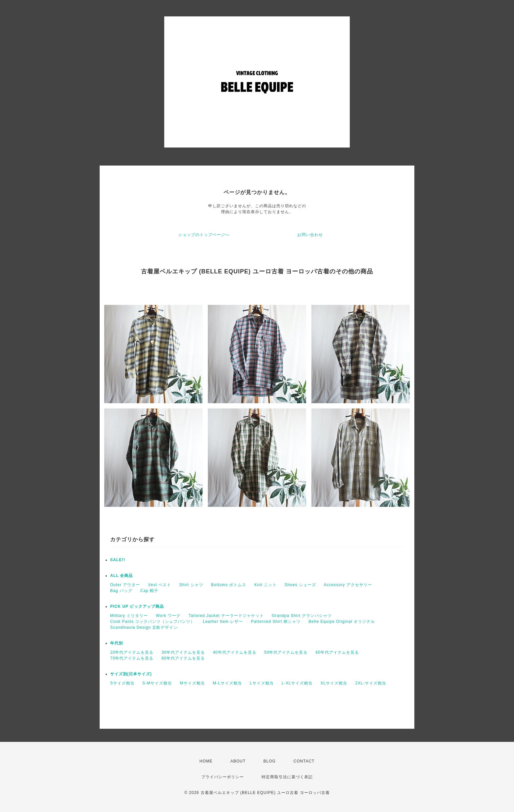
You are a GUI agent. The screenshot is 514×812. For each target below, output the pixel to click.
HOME (206, 761)
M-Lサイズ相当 (227, 683)
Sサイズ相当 (122, 683)
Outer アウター (125, 585)
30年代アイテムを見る (183, 652)
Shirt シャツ (191, 585)
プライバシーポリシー (223, 777)
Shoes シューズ (300, 585)
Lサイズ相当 (262, 683)
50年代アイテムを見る (286, 652)
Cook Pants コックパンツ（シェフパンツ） (152, 622)
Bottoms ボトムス (229, 585)
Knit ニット (266, 585)
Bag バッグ (121, 591)
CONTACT (304, 761)
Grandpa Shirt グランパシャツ (302, 616)
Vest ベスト (160, 585)
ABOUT (238, 761)
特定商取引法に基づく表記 (287, 777)
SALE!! (118, 560)
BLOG (270, 761)
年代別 (117, 643)
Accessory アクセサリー (348, 585)
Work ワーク (168, 616)
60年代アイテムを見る (337, 652)
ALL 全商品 (121, 576)
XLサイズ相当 (334, 683)
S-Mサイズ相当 (157, 683)
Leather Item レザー (223, 622)
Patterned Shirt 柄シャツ (276, 622)
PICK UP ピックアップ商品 (137, 606)
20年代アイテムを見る (132, 652)
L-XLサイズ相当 (297, 683)
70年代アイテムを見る (132, 658)
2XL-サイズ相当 (371, 683)
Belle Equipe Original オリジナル (342, 622)
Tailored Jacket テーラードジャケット (226, 616)
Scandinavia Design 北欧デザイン (144, 627)
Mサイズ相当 (192, 683)
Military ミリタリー (129, 616)
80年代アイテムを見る (183, 658)
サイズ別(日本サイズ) (131, 674)
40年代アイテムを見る (234, 652)
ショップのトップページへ (204, 235)
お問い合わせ (310, 235)
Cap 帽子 (149, 591)
